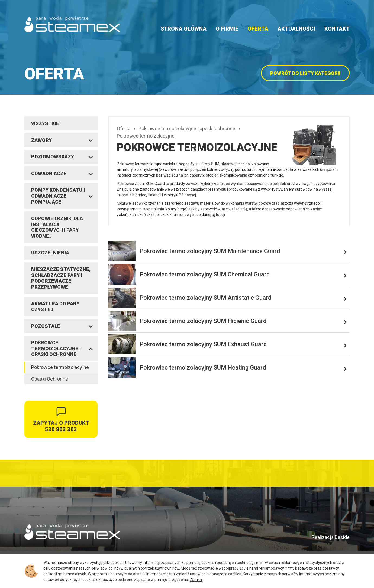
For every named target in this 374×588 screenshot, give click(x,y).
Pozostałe (46, 326)
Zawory (41, 140)
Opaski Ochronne (50, 379)
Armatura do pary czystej (55, 307)
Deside (342, 537)
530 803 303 (61, 429)
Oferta (258, 29)
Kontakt (337, 29)
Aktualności (296, 29)
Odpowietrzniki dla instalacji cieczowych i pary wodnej (57, 227)
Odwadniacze (49, 173)
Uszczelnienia (50, 253)
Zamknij (197, 580)
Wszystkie (45, 123)
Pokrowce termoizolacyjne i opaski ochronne (56, 348)
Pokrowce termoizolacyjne (60, 367)
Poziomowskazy (53, 157)
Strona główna (183, 29)
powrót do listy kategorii (305, 73)
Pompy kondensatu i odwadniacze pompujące (58, 196)
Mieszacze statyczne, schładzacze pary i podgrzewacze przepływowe (61, 278)
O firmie (227, 29)
